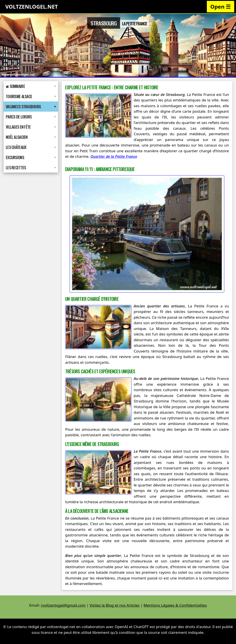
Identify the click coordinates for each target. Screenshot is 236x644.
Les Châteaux (31, 147)
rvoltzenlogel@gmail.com (63, 605)
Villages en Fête (31, 127)
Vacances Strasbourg (31, 107)
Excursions (31, 157)
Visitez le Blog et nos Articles (114, 605)
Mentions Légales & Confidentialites (175, 605)
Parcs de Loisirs (31, 117)
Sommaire (31, 86)
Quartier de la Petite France (114, 156)
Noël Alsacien (31, 137)
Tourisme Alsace (31, 96)
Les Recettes (31, 168)
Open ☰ (221, 7)
